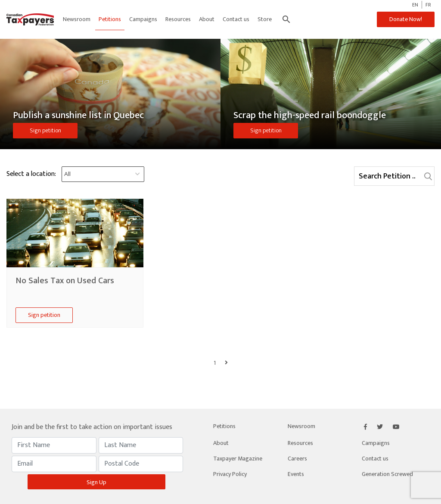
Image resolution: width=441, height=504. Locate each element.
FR (428, 5)
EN (415, 5)
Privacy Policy (230, 474)
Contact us (236, 19)
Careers (297, 459)
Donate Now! (406, 19)
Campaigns (143, 19)
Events (296, 474)
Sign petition (45, 130)
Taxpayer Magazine (238, 459)
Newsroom (77, 19)
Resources (178, 19)
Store (265, 19)
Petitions (110, 19)
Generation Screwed (387, 474)
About (207, 19)
